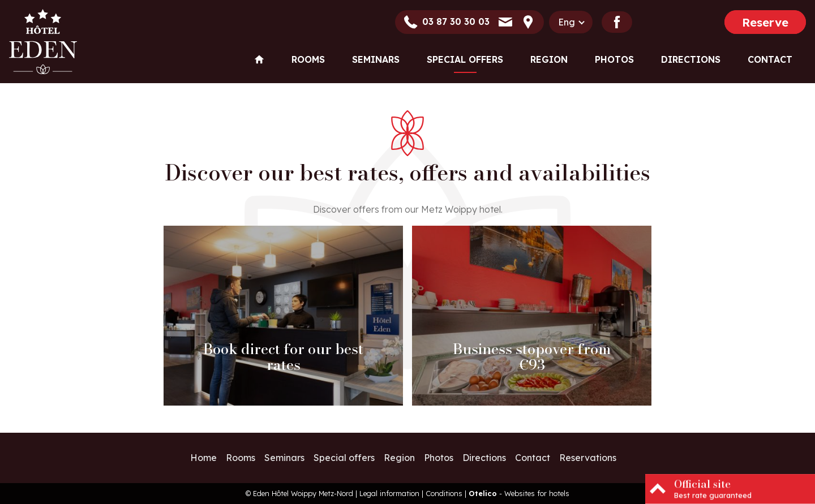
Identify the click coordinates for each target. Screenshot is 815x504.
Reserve (765, 22)
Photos (614, 59)
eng (567, 22)
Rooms (308, 59)
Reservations (588, 458)
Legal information (389, 493)
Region (549, 59)
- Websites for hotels (519, 493)
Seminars (376, 59)
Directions (691, 59)
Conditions (444, 493)
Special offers (465, 59)
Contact (770, 59)
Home (203, 458)
